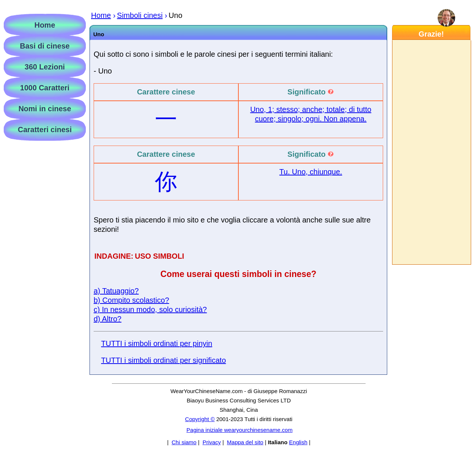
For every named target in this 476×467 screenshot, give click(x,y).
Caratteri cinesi (45, 130)
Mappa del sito (245, 442)
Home (45, 25)
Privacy (212, 442)
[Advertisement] (431, 152)
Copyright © (200, 419)
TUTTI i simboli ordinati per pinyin (157, 343)
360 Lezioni (45, 67)
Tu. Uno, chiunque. (311, 172)
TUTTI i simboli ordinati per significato (164, 360)
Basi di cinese (45, 46)
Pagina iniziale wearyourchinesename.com (239, 430)
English (298, 442)
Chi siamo (184, 442)
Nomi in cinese (45, 109)
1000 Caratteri (45, 88)
